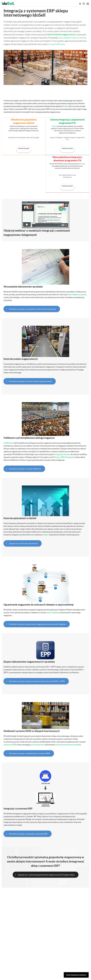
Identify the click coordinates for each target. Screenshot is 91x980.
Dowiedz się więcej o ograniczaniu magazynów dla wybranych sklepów (37, 624)
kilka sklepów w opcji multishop (72, 38)
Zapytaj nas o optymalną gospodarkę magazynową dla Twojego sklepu (46, 875)
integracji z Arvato (62, 454)
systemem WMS (10, 745)
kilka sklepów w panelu (77, 294)
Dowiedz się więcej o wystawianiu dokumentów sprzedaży (32, 309)
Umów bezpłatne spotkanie (76, 975)
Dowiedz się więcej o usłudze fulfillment (25, 469)
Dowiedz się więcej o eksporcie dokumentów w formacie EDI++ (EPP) (37, 681)
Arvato (57, 457)
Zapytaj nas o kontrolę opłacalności (23, 543)
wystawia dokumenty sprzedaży (68, 745)
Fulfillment (8, 443)
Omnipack (70, 457)
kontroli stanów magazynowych (61, 35)
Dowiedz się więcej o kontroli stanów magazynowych (30, 381)
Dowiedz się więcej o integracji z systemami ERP (28, 834)
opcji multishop (53, 612)
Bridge (65, 106)
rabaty (45, 535)
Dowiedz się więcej (24, 148)
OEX (62, 457)
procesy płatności (38, 745)
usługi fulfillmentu (57, 44)
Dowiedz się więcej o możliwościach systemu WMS (29, 753)
